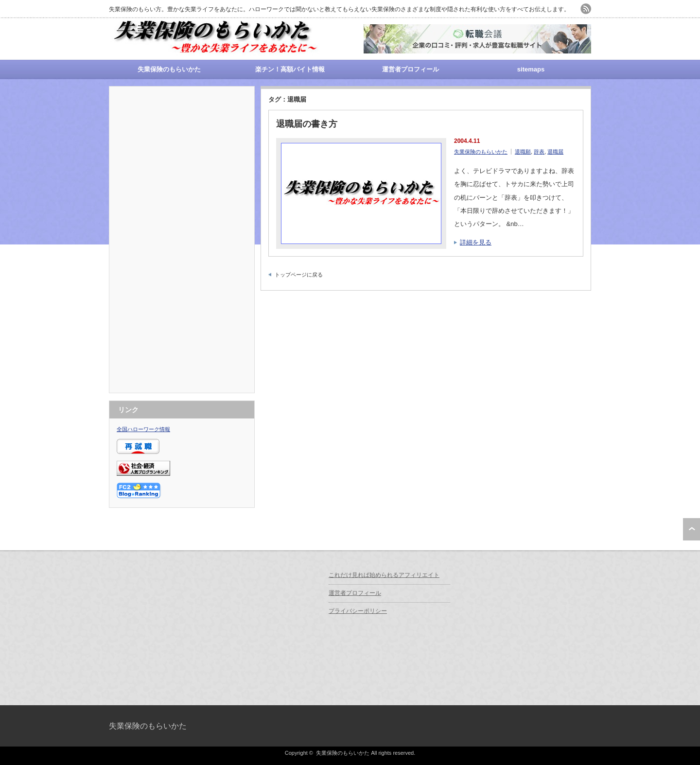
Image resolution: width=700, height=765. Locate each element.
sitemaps (531, 69)
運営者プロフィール (411, 69)
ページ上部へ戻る (691, 529)
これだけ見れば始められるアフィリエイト (384, 575)
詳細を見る (476, 242)
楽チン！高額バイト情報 (290, 69)
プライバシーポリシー (358, 611)
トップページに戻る (299, 275)
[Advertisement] (182, 240)
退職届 (555, 152)
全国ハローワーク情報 (143, 429)
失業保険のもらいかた (169, 69)
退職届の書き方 (307, 124)
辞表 (539, 152)
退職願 (523, 152)
